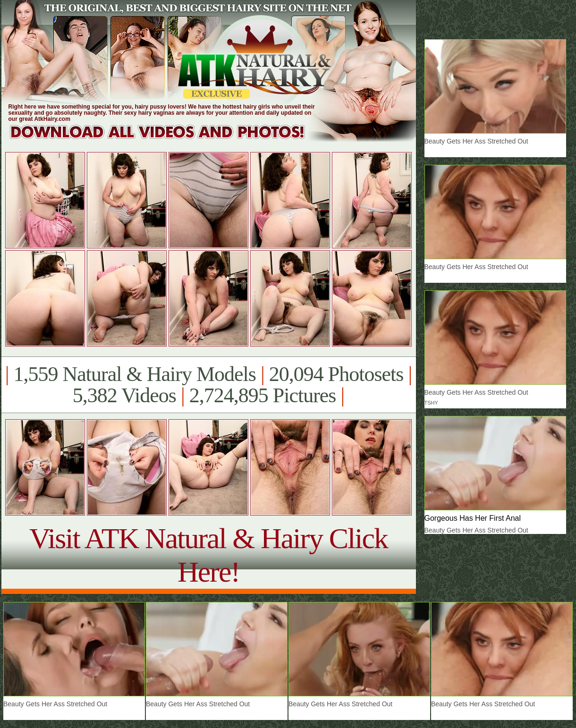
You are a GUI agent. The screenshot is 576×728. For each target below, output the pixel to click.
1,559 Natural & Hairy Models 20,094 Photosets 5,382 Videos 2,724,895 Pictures (208, 385)
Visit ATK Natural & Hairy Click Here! (208, 555)
